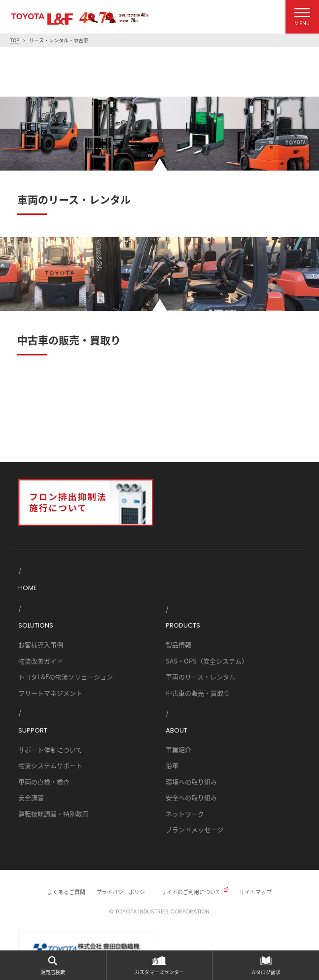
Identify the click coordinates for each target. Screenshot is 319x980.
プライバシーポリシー (123, 892)
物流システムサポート (50, 765)
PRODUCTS (183, 625)
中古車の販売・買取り (198, 693)
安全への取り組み (191, 797)
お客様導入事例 (41, 645)
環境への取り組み (191, 782)
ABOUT (177, 730)
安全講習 (31, 797)
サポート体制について (50, 750)
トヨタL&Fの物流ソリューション (66, 677)
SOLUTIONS (36, 625)
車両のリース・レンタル (201, 677)
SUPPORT (33, 730)
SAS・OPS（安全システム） (207, 661)
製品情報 (178, 645)
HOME (28, 588)
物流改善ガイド (41, 661)
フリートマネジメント (50, 693)
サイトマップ (255, 892)
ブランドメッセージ (195, 829)
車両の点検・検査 (44, 782)
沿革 (172, 765)
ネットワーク (185, 814)
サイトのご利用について (191, 892)
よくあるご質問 (66, 892)
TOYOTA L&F (42, 19)
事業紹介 (178, 750)
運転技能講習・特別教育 (53, 814)
